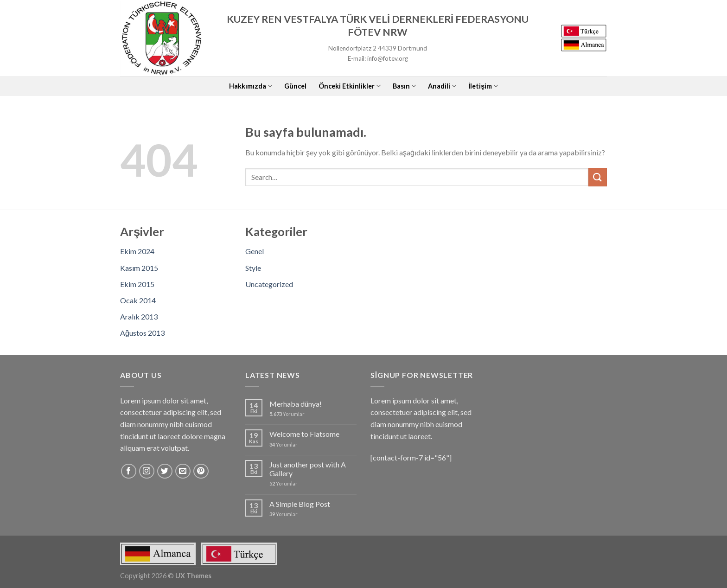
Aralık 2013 (139, 316)
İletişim (483, 86)
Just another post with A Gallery (308, 469)
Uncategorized (269, 284)
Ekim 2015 (137, 284)
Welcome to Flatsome (304, 434)
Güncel (295, 86)
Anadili (442, 86)
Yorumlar (287, 414)
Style (253, 268)
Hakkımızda (251, 86)
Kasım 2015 (139, 268)
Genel (255, 251)
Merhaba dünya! (296, 404)
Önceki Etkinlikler (350, 86)
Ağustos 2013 (142, 333)
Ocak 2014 (138, 300)
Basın (404, 86)
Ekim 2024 (137, 251)
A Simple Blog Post (300, 504)
